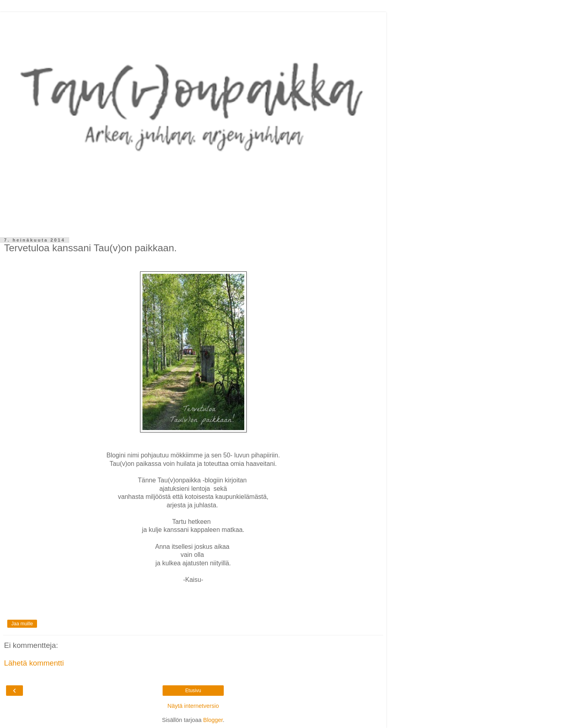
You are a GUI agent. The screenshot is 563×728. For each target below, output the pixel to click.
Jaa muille (22, 624)
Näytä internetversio (193, 706)
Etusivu (193, 691)
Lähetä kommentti (34, 663)
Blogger (213, 720)
